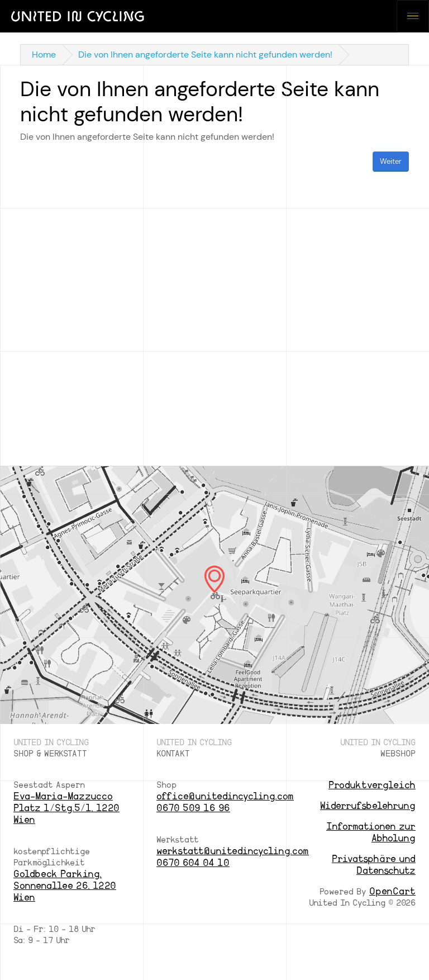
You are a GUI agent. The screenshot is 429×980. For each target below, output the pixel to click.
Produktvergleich (372, 785)
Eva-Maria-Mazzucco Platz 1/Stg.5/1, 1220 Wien (66, 808)
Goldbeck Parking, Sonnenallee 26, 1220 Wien (65, 886)
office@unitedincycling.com (225, 796)
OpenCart (392, 891)
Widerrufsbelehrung (368, 806)
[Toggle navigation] (413, 16)
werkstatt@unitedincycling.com (233, 851)
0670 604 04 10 (193, 863)
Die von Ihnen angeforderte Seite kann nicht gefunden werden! (205, 55)
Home (44, 55)
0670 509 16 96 (193, 808)
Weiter (391, 161)
